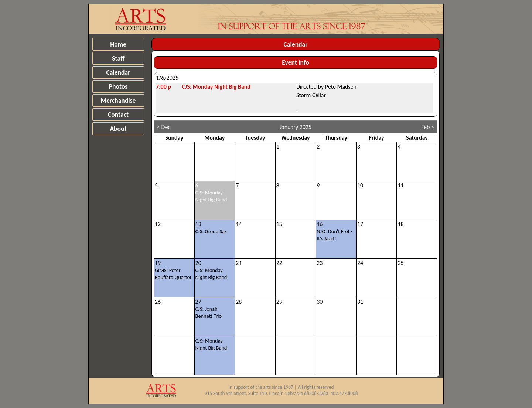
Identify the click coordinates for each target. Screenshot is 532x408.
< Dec (164, 127)
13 (211, 228)
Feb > (428, 127)
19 (173, 270)
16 (335, 231)
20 (211, 270)
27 (209, 309)
